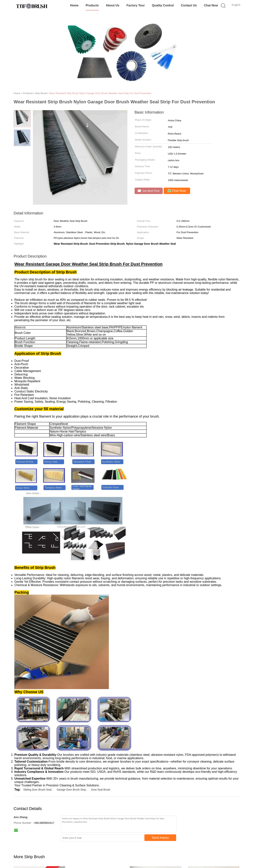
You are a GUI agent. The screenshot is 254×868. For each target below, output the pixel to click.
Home (74, 5)
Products (92, 5)
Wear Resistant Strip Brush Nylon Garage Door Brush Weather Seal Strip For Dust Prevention (100, 93)
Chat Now (211, 5)
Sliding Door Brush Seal (37, 790)
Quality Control (163, 5)
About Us (113, 5)
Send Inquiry (160, 838)
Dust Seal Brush (101, 790)
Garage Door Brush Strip (71, 790)
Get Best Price (149, 191)
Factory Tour (136, 5)
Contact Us (189, 5)
